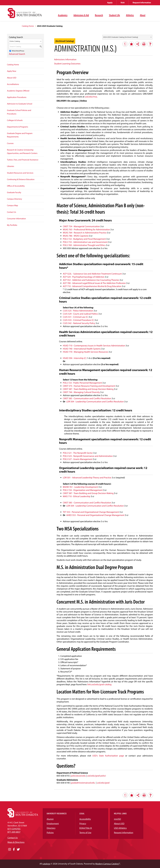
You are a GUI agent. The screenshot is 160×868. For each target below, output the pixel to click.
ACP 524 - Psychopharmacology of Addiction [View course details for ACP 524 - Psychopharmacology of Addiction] (84, 277)
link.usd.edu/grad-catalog (99, 684)
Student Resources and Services (20, 173)
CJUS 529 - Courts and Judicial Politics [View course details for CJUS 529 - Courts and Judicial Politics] (80, 314)
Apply (110, 3)
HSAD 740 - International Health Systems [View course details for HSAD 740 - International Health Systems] (82, 349)
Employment (53, 823)
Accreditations (13, 84)
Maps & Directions (16, 842)
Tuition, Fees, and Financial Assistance (23, 160)
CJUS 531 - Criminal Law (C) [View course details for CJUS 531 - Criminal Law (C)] (76, 317)
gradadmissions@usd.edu (83, 783)
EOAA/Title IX (86, 828)
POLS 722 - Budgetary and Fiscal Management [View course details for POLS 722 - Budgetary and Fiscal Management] (84, 239)
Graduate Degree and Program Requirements (20, 135)
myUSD (117, 819)
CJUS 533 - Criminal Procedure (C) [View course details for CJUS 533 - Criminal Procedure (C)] (78, 320)
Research (99, 15)
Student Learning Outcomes (67, 64)
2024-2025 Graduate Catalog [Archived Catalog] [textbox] (120, 37)
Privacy (83, 823)
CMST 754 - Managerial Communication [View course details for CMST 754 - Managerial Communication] (81, 226)
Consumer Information (16, 219)
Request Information (142, 3)
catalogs (46, 864)
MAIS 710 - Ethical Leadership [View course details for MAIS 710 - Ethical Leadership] (77, 496)
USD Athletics (120, 828)
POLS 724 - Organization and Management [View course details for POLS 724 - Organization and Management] (83, 490)
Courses (10, 143)
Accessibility (85, 819)
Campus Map (12, 205)
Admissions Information (65, 59)
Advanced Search (17, 54)
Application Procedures (17, 97)
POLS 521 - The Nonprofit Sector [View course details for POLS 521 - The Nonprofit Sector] (78, 453)
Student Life (114, 15)
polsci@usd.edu (78, 776)
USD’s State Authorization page (108, 756)
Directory (51, 828)
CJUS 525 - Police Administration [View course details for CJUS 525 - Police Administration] (78, 311)
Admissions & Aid (81, 15)
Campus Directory (14, 199)
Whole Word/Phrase (18, 51)
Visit (123, 3)
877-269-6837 (14, 832)
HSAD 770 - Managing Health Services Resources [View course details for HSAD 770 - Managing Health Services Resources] (85, 352)
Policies (50, 833)
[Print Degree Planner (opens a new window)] (125, 44)
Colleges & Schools (15, 120)
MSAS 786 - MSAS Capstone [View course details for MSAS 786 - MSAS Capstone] (76, 236)
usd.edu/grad (103, 783)
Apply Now (12, 71)
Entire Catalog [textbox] (15, 41)
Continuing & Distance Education (21, 179)
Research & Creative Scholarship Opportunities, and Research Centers (22, 152)
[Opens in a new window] (10, 849)
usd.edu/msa (91, 97)
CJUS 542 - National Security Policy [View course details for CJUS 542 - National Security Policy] (79, 323)
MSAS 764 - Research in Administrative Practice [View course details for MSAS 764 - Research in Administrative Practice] (85, 233)
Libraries (11, 166)
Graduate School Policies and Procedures (19, 112)
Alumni (50, 819)
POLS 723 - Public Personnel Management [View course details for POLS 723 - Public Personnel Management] (82, 383)
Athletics (130, 15)
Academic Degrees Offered (18, 91)
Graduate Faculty (14, 192)
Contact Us (11, 212)
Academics (63, 15)
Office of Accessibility (16, 186)
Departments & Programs (17, 127)
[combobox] (127, 37)
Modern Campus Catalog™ (108, 864)
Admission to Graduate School (20, 104)
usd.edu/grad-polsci (96, 776)
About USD (12, 78)
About (143, 15)
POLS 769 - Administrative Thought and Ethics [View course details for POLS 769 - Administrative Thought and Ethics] (84, 245)
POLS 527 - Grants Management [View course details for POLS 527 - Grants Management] (78, 459)
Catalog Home (28, 26)
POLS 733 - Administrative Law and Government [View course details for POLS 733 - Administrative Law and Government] (85, 242)
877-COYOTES (14, 829)
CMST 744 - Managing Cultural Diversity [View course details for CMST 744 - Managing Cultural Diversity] (81, 392)
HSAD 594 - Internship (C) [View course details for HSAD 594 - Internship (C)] (75, 358)
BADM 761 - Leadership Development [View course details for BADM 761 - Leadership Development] (80, 487)
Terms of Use (85, 833)
